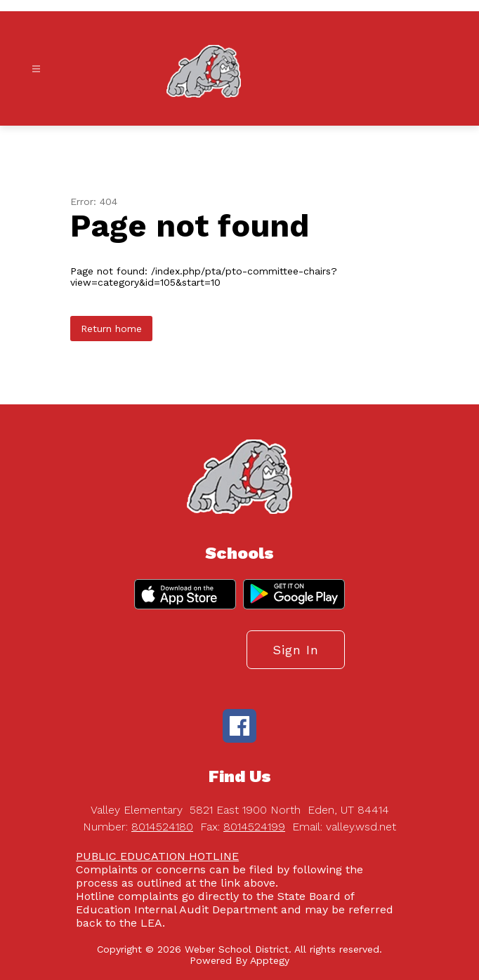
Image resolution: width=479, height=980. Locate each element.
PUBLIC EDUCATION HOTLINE (157, 856)
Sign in (296, 650)
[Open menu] (36, 69)
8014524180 (162, 827)
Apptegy (270, 960)
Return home (111, 329)
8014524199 (254, 827)
